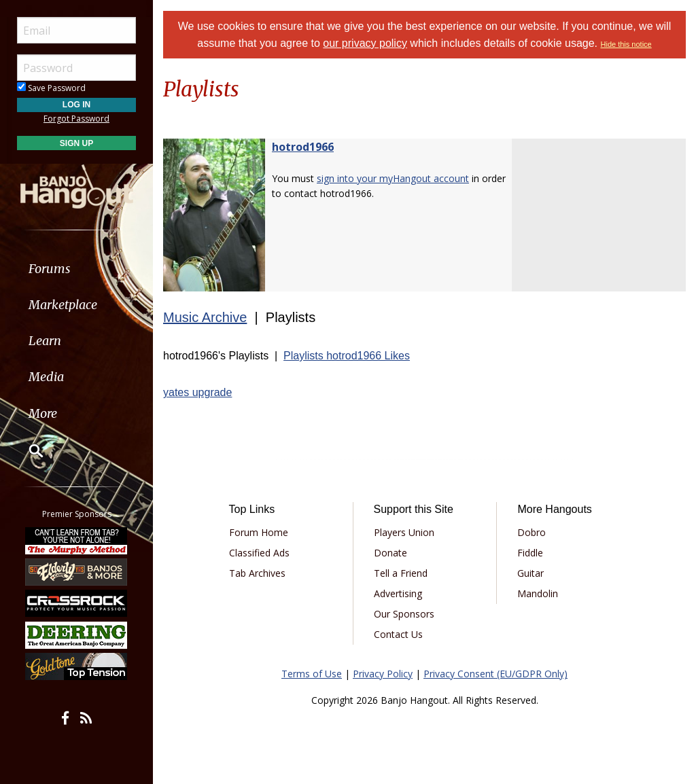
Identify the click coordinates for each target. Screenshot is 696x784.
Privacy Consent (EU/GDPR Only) (495, 674)
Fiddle (530, 553)
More (43, 413)
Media (46, 377)
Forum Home (259, 532)
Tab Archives (257, 573)
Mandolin (538, 593)
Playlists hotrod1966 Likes (347, 356)
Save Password (51, 88)
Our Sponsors (404, 614)
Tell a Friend (401, 573)
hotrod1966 (303, 147)
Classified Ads (259, 553)
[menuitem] (76, 269)
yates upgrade (197, 392)
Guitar (530, 573)
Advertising (398, 593)
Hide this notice (626, 44)
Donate (390, 553)
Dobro (532, 532)
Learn (45, 341)
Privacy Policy (383, 674)
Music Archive (205, 317)
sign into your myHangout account (393, 178)
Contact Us (398, 634)
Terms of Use (312, 674)
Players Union (404, 532)
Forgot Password (76, 119)
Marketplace (63, 305)
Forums (50, 269)
